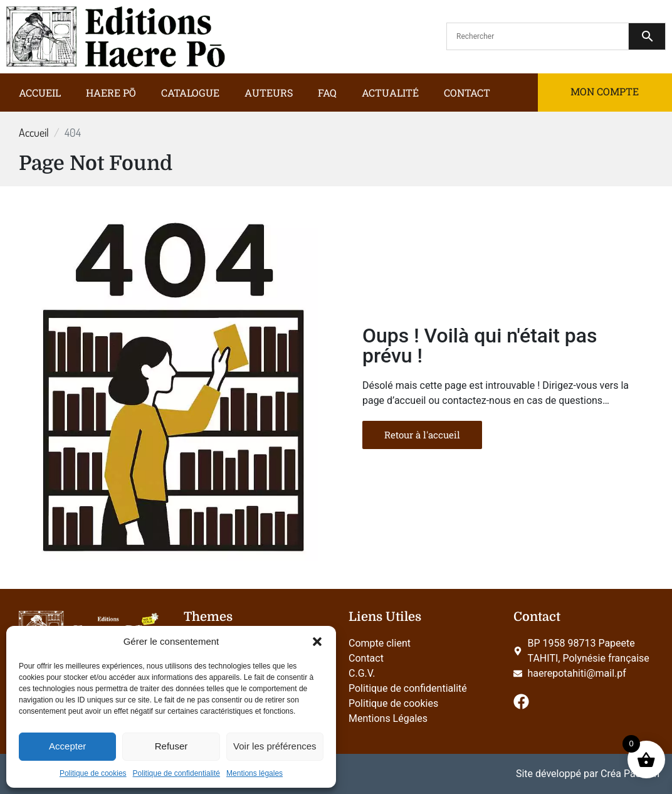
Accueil (40, 93)
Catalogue (190, 93)
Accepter (67, 746)
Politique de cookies (93, 773)
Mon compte (605, 91)
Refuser (171, 746)
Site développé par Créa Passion (588, 774)
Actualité (390, 93)
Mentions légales (255, 773)
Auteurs (269, 93)
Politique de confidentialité (176, 773)
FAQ (327, 93)
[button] (317, 642)
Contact (467, 93)
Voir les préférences (275, 746)
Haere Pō (111, 93)
